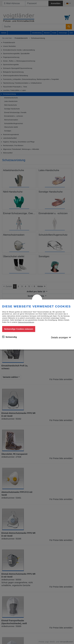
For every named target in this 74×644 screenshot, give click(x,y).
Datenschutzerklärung (26, 322)
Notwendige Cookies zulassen (19, 329)
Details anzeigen (60, 337)
